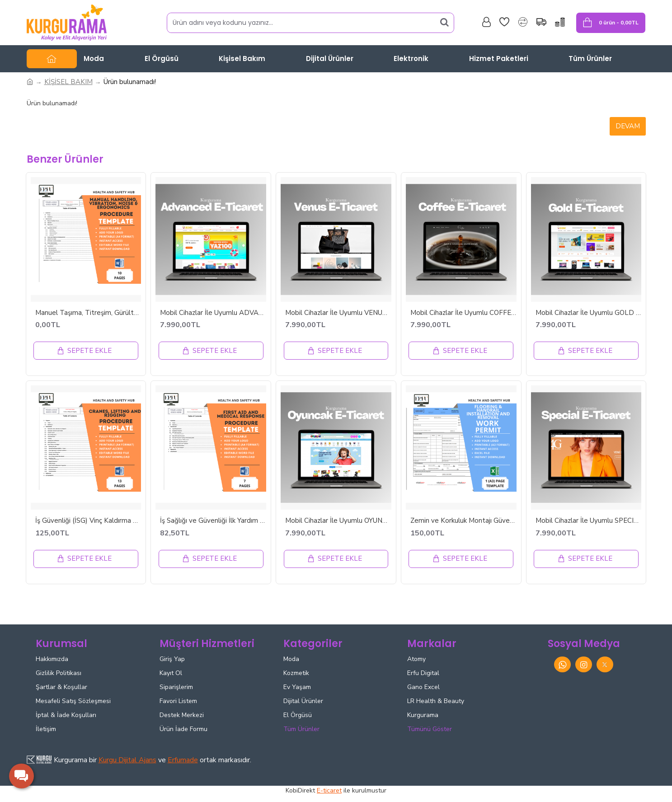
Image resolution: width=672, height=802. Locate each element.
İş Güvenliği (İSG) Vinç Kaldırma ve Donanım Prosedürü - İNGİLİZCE (88, 521)
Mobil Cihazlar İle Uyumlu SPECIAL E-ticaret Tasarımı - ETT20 (589, 521)
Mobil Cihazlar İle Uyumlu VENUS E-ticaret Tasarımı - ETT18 (338, 313)
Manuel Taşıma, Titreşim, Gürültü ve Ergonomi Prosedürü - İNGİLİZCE (88, 313)
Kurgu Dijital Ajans (127, 760)
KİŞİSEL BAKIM (68, 82)
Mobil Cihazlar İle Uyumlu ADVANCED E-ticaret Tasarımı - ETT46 (213, 313)
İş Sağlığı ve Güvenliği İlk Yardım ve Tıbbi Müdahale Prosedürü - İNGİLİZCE (213, 521)
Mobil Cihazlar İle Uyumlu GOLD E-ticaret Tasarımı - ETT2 (589, 313)
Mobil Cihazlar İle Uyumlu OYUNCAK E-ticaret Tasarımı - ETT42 (338, 521)
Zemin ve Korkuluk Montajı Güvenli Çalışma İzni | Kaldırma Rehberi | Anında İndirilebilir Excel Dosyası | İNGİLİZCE (463, 521)
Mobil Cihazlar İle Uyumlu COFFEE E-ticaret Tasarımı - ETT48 (463, 313)
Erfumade (183, 760)
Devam (628, 126)
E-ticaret (329, 790)
